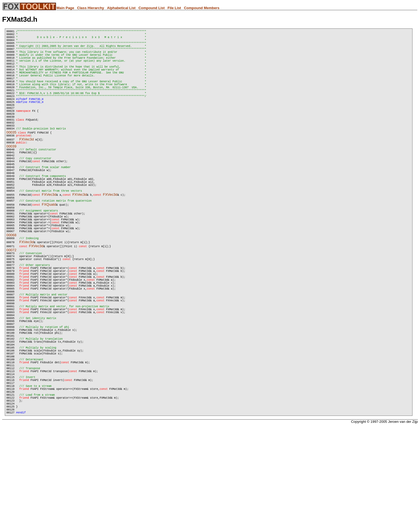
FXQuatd (49, 247)
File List (174, 8)
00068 (11, 285)
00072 (11, 301)
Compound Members (202, 8)
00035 (11, 160)
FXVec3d (27, 167)
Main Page (65, 8)
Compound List (152, 8)
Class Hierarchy (91, 8)
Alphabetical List (121, 8)
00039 (11, 175)
